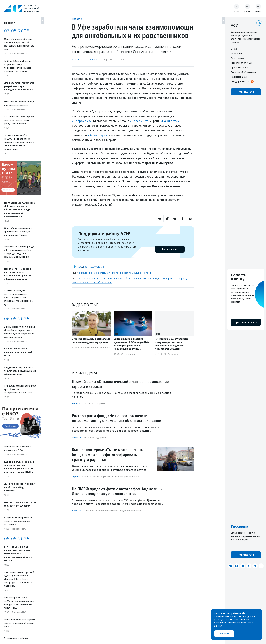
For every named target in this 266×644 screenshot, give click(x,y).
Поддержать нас (240, 81)
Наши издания (239, 77)
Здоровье (107, 59)
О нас (234, 49)
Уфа (80, 267)
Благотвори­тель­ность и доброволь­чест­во (106, 347)
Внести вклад (170, 249)
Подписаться (246, 92)
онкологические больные (93, 273)
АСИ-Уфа (77, 59)
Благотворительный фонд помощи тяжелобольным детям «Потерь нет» (118, 278)
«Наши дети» (170, 121)
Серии (75, 477)
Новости (77, 19)
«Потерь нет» (140, 121)
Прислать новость (241, 67)
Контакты (236, 53)
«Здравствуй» (97, 135)
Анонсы (76, 403)
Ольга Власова (91, 59)
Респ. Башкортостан (94, 267)
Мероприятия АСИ (241, 63)
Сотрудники (237, 58)
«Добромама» (82, 121)
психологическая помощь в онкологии (131, 273)
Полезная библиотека (243, 72)
